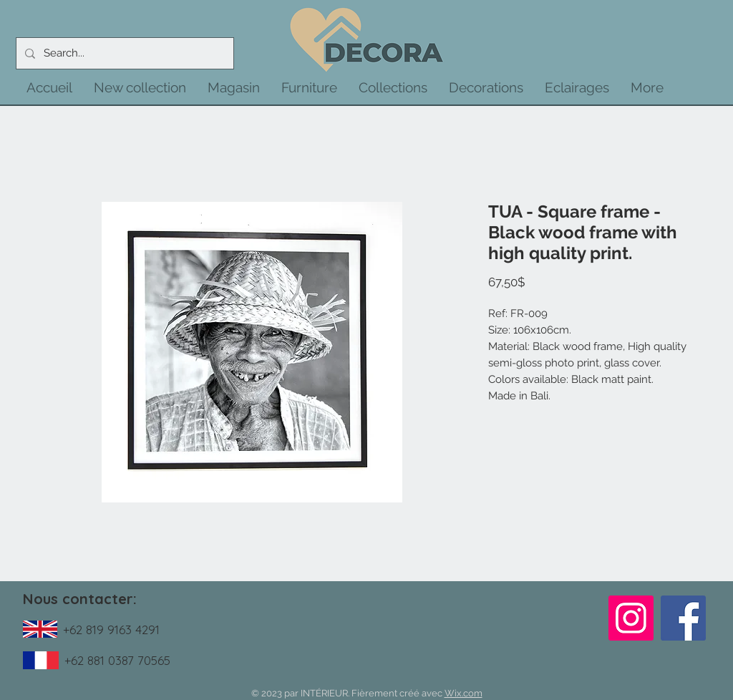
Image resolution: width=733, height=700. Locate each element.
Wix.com (463, 693)
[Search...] (123, 53)
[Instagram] (631, 618)
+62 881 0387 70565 (117, 660)
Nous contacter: (80, 599)
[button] (140, 87)
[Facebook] (683, 618)
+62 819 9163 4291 (111, 629)
